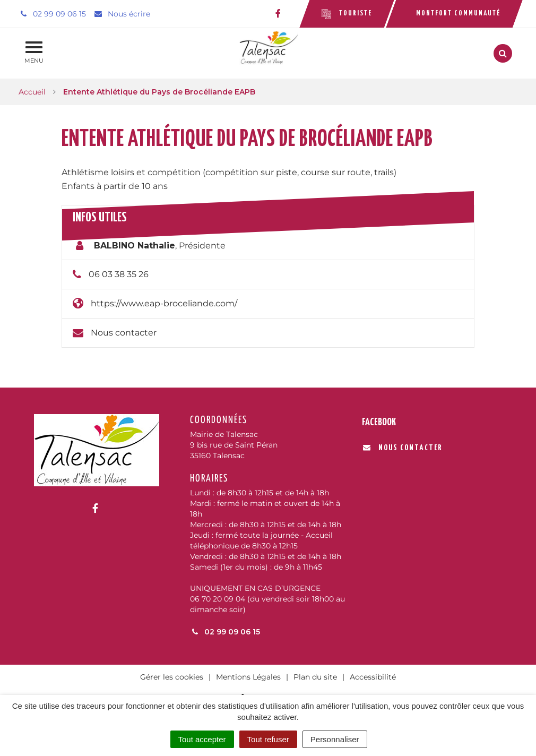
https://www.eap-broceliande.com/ (164, 303)
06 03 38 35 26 (119, 274)
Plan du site (315, 677)
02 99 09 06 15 (225, 632)
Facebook (379, 422)
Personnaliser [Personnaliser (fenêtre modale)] (335, 739)
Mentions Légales (248, 677)
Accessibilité (373, 677)
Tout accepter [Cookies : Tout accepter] (202, 739)
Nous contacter (124, 333)
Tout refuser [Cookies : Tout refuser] (268, 739)
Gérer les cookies (172, 677)
